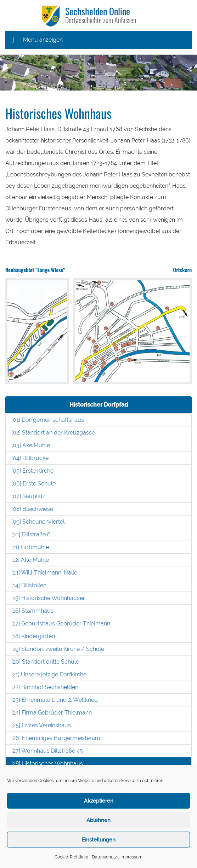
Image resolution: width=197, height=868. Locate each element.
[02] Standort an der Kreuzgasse (53, 433)
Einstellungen (99, 840)
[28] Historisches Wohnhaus (47, 764)
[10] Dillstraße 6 (31, 534)
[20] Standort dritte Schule (45, 662)
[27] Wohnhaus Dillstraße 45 (47, 751)
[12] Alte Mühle (30, 560)
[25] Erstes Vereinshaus (41, 725)
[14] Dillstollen (29, 585)
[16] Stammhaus (32, 611)
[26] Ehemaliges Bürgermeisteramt (57, 738)
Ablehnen (98, 820)
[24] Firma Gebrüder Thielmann (52, 713)
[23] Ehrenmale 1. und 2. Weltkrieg (55, 700)
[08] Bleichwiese (32, 509)
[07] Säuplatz (28, 496)
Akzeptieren (99, 801)
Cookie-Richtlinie (71, 857)
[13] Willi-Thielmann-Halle (44, 573)
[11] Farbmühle (30, 547)
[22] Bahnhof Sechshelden (45, 687)
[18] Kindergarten (33, 636)
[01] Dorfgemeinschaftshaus (48, 420)
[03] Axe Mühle (31, 445)
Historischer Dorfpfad (99, 405)
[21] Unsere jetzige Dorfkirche (49, 674)
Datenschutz (104, 857)
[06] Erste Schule (33, 483)
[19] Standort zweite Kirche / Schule (58, 649)
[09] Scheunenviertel (38, 522)
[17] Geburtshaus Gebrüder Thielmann (61, 624)
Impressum (131, 857)
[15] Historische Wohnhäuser (48, 598)
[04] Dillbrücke (30, 458)
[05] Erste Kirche (32, 471)
